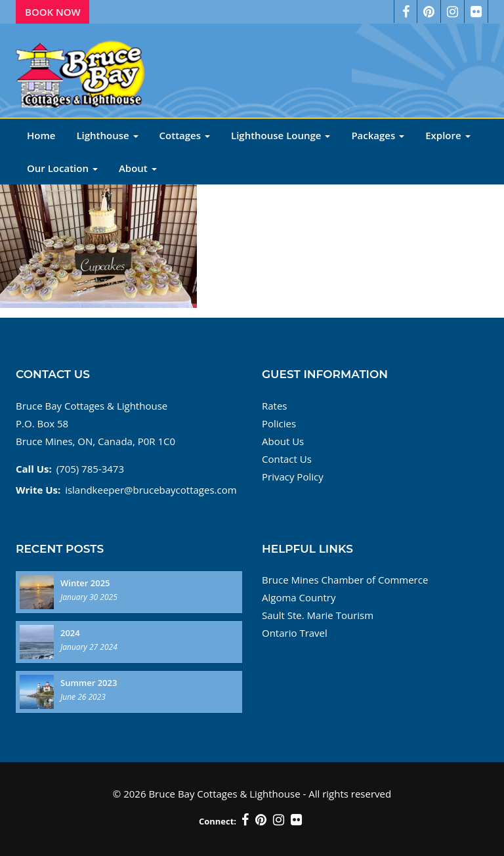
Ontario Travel (295, 633)
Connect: (218, 821)
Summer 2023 (89, 683)
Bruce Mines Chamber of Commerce (345, 580)
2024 (70, 633)
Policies (279, 423)
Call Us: (34, 469)
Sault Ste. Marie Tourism (318, 615)
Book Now (53, 12)
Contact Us (287, 459)
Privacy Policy (293, 477)
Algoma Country (299, 597)
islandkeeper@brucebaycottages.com (151, 490)
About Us (283, 441)
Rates (275, 406)
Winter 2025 (85, 583)
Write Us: (38, 490)
